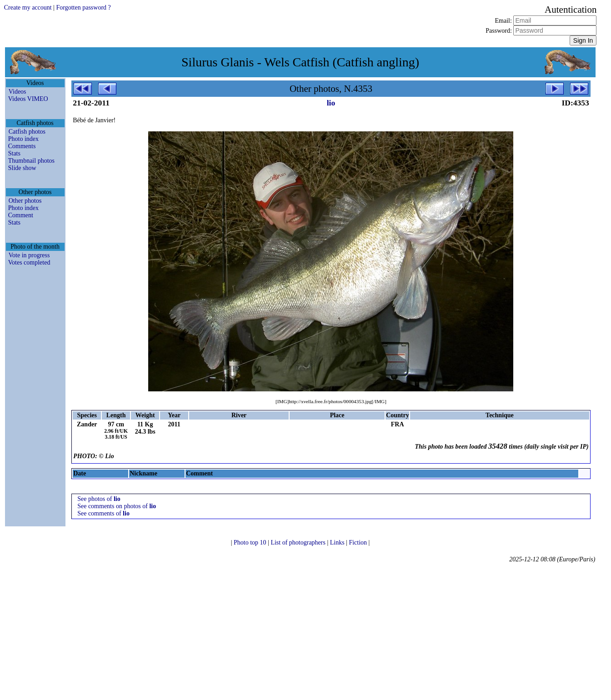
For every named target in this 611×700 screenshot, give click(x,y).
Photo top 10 (251, 542)
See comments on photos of (117, 506)
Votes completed (29, 262)
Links (338, 542)
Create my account (28, 7)
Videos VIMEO (28, 99)
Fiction (358, 542)
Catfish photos (27, 132)
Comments (22, 146)
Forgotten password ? (83, 7)
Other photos (25, 201)
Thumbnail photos (31, 161)
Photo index (23, 139)
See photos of (99, 499)
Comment (21, 215)
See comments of (103, 513)
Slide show (22, 168)
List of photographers (299, 542)
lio (331, 103)
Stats (14, 153)
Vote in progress (29, 255)
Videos (18, 92)
